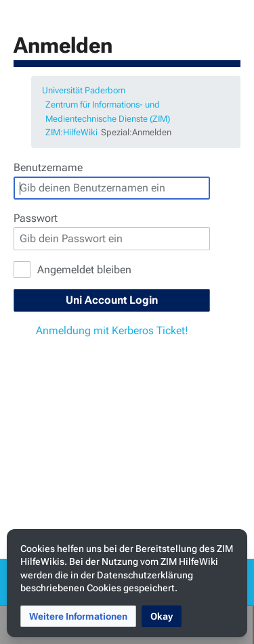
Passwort (36, 218)
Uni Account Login (112, 300)
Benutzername (48, 167)
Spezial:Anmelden (136, 132)
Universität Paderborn (84, 90)
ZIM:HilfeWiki (71, 132)
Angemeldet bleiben (84, 270)
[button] (78, 616)
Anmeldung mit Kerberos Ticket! (112, 330)
